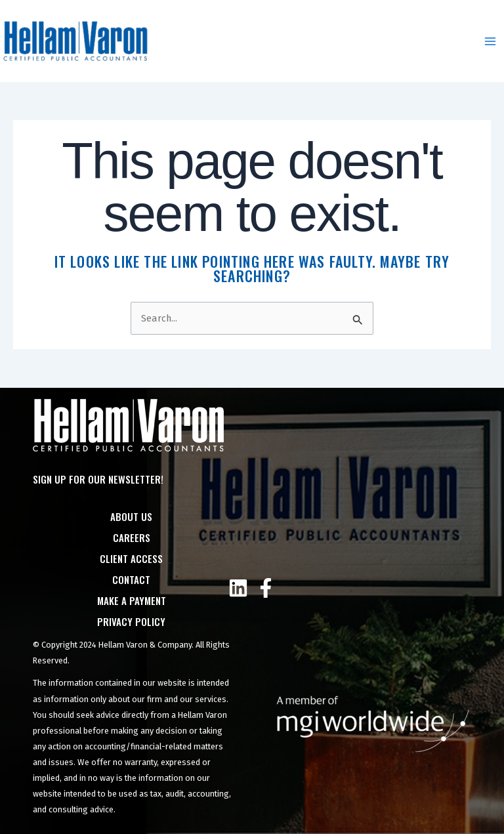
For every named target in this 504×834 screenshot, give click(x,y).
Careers (132, 537)
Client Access (131, 558)
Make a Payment (132, 600)
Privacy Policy (131, 621)
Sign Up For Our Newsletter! (98, 479)
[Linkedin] (238, 588)
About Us (131, 516)
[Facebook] (266, 588)
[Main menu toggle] (490, 41)
